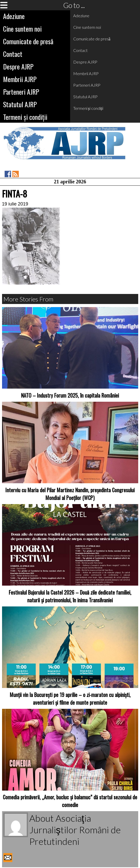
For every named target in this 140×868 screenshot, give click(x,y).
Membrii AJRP (20, 79)
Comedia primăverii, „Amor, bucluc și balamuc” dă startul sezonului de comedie (70, 801)
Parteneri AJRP (21, 92)
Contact (13, 54)
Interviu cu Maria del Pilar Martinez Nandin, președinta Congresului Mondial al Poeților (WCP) (70, 494)
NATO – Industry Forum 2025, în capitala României (70, 395)
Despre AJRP (18, 66)
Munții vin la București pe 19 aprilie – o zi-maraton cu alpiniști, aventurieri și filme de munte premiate (70, 699)
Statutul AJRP (20, 104)
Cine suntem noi (22, 29)
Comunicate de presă (28, 41)
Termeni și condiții (25, 117)
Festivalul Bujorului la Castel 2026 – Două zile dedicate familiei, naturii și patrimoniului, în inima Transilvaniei (70, 596)
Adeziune (14, 16)
